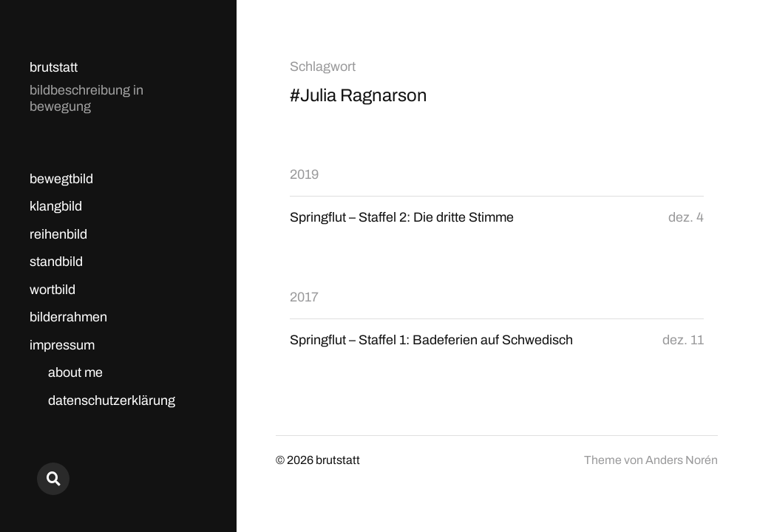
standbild (56, 262)
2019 (304, 174)
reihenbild (58, 234)
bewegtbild (61, 179)
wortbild (52, 290)
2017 (304, 297)
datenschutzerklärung (112, 400)
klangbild (56, 206)
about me (75, 372)
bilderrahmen (68, 317)
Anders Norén (682, 460)
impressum (62, 345)
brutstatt (54, 67)
